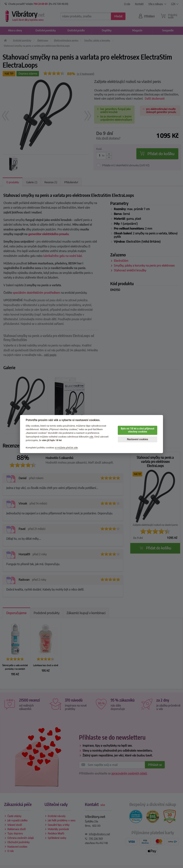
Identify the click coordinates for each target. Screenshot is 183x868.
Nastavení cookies (137, 439)
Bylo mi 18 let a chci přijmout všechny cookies (138, 430)
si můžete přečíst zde (66, 447)
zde (91, 437)
